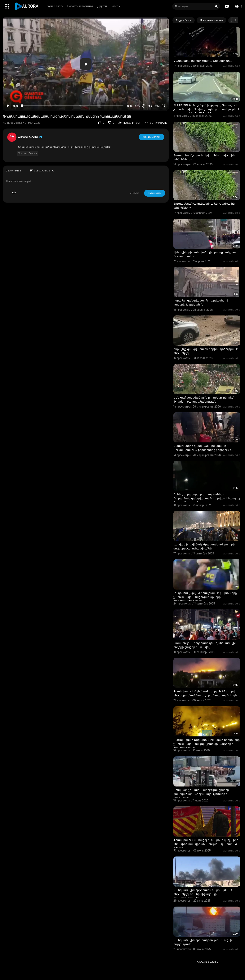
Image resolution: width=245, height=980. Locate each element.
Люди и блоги (55, 6)
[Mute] (150, 106)
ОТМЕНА (134, 193)
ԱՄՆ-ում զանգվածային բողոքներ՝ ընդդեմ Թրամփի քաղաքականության (203, 400)
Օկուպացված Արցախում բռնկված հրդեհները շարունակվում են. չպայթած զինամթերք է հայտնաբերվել (207, 744)
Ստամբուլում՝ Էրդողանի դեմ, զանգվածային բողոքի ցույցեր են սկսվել (205, 645)
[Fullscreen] (163, 106)
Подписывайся (152, 137)
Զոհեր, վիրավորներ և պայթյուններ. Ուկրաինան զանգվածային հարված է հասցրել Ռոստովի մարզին (207, 498)
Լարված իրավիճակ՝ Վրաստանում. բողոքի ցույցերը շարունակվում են (204, 546)
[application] (86, 64)
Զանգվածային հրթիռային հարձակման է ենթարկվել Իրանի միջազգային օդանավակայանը (203, 894)
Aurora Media (30, 137)
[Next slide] (235, 20)
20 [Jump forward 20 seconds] (144, 106)
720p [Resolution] (157, 106)
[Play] (8, 106)
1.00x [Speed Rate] (138, 106)
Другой (102, 6)
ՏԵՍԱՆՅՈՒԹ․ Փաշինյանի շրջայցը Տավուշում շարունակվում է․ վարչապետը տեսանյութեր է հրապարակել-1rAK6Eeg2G (206, 109)
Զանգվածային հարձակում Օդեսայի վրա (203, 61)
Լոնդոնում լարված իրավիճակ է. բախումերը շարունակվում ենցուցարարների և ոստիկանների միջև (205, 597)
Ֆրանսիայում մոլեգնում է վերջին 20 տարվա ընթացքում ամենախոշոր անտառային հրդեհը (207, 693)
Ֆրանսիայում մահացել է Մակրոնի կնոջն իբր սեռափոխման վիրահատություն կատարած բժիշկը (206, 844)
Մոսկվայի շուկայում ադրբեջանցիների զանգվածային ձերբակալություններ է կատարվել (201, 794)
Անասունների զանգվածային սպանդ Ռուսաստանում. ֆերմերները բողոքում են (203, 448)
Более (116, 6)
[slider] (73, 106)
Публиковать (155, 193)
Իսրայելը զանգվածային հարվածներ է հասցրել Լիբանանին (201, 303)
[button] (238, 6)
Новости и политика (81, 6)
